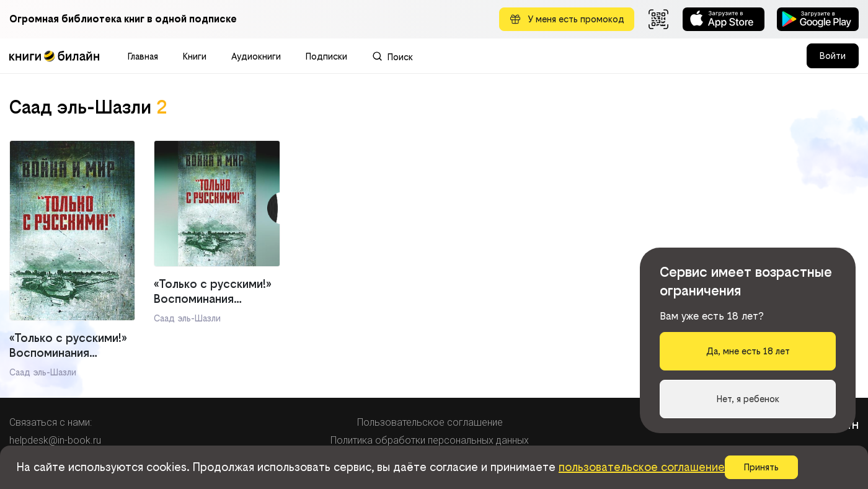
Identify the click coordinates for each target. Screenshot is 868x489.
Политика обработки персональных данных (430, 440)
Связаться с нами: (51, 422)
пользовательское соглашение (642, 467)
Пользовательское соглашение (430, 422)
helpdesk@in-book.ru (55, 440)
